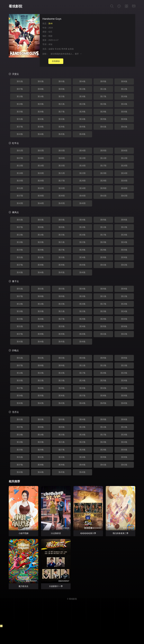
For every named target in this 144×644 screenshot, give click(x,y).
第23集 (103, 104)
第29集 (103, 112)
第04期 (82, 151)
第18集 (124, 96)
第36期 (124, 188)
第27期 (62, 181)
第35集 (103, 119)
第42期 (124, 196)
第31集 (20, 119)
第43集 (20, 134)
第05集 (103, 81)
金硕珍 (51, 49)
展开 (78, 54)
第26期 (41, 181)
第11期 (103, 158)
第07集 (20, 89)
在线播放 (56, 61)
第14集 (41, 96)
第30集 (124, 112)
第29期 (103, 181)
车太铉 (58, 49)
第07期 (20, 158)
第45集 (62, 134)
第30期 (124, 181)
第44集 (41, 134)
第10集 (82, 89)
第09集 (62, 89)
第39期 (62, 196)
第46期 (82, 203)
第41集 (103, 127)
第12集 (124, 89)
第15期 (62, 166)
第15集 (62, 96)
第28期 (82, 181)
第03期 (62, 151)
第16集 (82, 96)
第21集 (62, 104)
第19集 (20, 104)
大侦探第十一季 (56, 586)
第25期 (20, 181)
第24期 (124, 173)
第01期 (20, 151)
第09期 (62, 158)
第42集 (124, 127)
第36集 (124, 119)
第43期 (20, 203)
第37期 (20, 196)
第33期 (62, 188)
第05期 (103, 151)
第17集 (103, 96)
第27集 (62, 112)
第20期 (41, 173)
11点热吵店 (56, 533)
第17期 (103, 166)
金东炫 (71, 49)
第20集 (41, 104)
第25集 (20, 112)
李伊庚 (64, 49)
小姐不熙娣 (23, 533)
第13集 (20, 96)
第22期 (82, 173)
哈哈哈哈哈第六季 (88, 533)
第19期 (20, 173)
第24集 (124, 104)
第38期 (41, 196)
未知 (50, 44)
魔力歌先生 (23, 586)
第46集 (82, 134)
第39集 (62, 127)
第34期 (82, 188)
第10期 (82, 158)
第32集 (41, 119)
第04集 (82, 81)
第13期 (20, 166)
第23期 (103, 173)
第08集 (41, 89)
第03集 (62, 81)
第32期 (41, 188)
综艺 (50, 32)
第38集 (41, 127)
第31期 (20, 188)
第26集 (41, 112)
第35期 (103, 188)
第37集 (20, 127)
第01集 (20, 81)
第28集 (82, 112)
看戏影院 (15, 6)
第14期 (41, 166)
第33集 (62, 119)
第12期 (124, 158)
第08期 (41, 158)
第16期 (82, 166)
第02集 (41, 81)
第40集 (82, 127)
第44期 (41, 203)
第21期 (62, 173)
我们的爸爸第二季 (121, 533)
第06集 (124, 81)
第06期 (124, 151)
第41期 (103, 196)
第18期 (124, 166)
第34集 (82, 119)
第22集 (82, 104)
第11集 (103, 89)
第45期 (62, 203)
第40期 (82, 196)
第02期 (41, 151)
